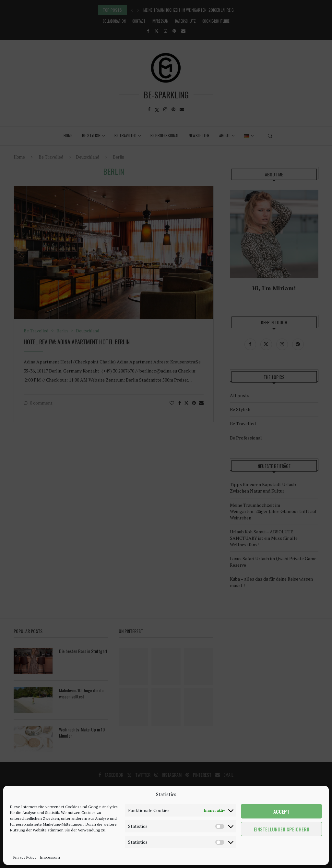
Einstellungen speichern (282, 829)
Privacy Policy (25, 857)
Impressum (50, 857)
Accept (281, 811)
